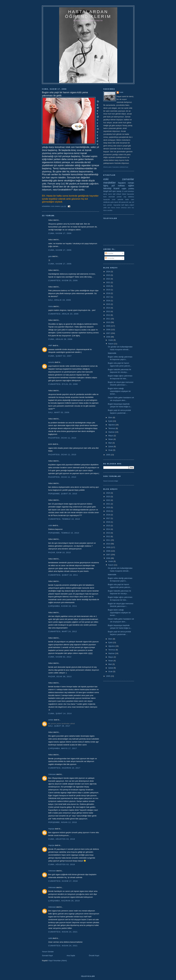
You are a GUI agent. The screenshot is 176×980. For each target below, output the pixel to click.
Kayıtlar (109, 253)
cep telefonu (129, 197)
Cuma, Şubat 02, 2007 (60, 356)
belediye (131, 191)
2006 (108, 337)
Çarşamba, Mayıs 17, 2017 (63, 748)
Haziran (112, 432)
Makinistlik (112, 353)
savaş (119, 191)
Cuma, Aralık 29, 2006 (60, 339)
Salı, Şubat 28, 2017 (59, 726)
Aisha (51, 306)
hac (133, 208)
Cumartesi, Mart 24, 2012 (63, 631)
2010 (108, 322)
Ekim (111, 417)
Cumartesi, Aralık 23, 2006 (63, 314)
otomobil (112, 197)
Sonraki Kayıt (47, 956)
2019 (108, 290)
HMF (50, 345)
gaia (50, 256)
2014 (108, 308)
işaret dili (117, 202)
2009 (108, 326)
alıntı (129, 208)
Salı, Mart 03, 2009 (59, 412)
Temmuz (112, 428)
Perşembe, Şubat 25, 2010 (63, 494)
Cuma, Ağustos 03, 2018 (62, 839)
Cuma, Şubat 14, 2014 (60, 713)
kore (105, 197)
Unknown (52, 774)
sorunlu (51, 362)
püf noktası (118, 186)
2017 (108, 297)
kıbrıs (105, 210)
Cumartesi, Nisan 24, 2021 (63, 932)
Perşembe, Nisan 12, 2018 (63, 822)
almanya (124, 208)
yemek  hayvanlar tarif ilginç (118, 205)
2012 (108, 315)
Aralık (111, 340)
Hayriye (51, 829)
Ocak (111, 450)
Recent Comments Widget (111, 481)
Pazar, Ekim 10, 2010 (60, 552)
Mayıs (111, 436)
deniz (105, 194)
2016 (108, 301)
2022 (108, 279)
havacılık (107, 199)
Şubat (111, 446)
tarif (110, 191)
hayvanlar (130, 194)
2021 (108, 282)
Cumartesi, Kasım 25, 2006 (63, 280)
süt (133, 202)
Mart (110, 443)
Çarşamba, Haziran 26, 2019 (64, 901)
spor (114, 191)
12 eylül (125, 191)
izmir (114, 199)
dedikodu (107, 202)
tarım (110, 194)
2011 (108, 319)
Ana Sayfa (71, 956)
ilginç (106, 186)
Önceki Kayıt (94, 956)
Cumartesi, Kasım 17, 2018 (63, 881)
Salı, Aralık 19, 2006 (60, 300)
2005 (108, 455)
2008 (108, 330)
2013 (108, 311)
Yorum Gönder (48, 952)
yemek (119, 197)
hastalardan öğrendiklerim (88, 14)
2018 (108, 293)
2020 (108, 286)
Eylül (111, 421)
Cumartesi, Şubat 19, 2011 (63, 575)
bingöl (106, 191)
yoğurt (132, 205)
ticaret (116, 188)
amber (51, 720)
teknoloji (107, 188)
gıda (112, 202)
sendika (110, 210)
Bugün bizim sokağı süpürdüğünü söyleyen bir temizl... (119, 391)
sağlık (124, 189)
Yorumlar (110, 258)
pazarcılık (125, 202)
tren (105, 205)
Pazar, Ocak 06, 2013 (60, 677)
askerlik (120, 199)
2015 (108, 304)
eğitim (131, 186)
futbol (124, 194)
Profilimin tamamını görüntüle (116, 167)
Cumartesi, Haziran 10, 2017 (64, 768)
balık (127, 199)
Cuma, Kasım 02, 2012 (60, 657)
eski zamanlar (119, 179)
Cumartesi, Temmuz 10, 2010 (64, 519)
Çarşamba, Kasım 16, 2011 (63, 606)
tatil (114, 194)
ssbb (50, 525)
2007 (108, 333)
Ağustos (112, 425)
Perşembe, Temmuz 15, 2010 (64, 533)
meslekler (110, 183)
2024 (108, 272)
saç (130, 202)
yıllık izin (107, 208)
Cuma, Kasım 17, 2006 (60, 233)
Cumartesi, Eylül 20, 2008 (63, 384)
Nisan (111, 439)
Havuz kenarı (116, 208)
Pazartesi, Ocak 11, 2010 (62, 438)
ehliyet (119, 194)
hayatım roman (126, 183)
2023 (108, 275)
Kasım (111, 344)
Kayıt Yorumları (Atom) (58, 961)
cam (132, 199)
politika (131, 189)
